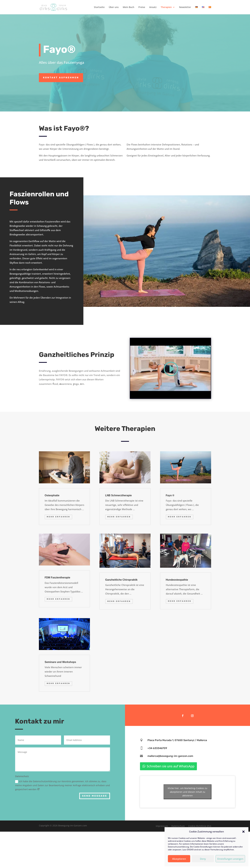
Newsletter (185, 7)
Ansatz (153, 7)
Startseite (99, 7)
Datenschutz (178, 826)
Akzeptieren (179, 859)
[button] (243, 832)
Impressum (162, 826)
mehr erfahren (58, 517)
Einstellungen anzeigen (230, 859)
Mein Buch (129, 7)
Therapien (166, 7)
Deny (203, 859)
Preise (142, 7)
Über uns (114, 7)
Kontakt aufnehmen (61, 78)
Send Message (95, 796)
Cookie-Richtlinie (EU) (200, 826)
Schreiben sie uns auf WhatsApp (171, 766)
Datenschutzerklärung (178, 847)
